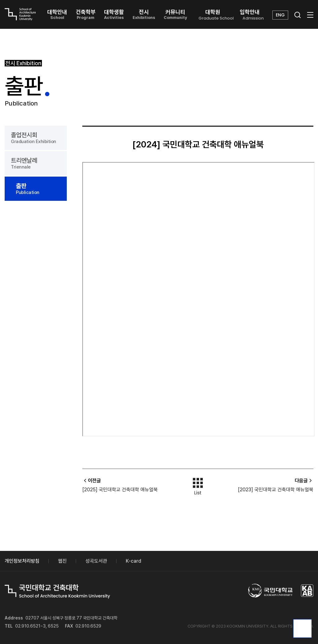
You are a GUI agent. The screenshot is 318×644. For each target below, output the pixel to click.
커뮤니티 (175, 14)
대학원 (216, 15)
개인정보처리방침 (22, 561)
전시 (144, 14)
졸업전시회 (36, 138)
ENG (280, 15)
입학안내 (253, 15)
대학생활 (114, 14)
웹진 (62, 561)
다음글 (304, 481)
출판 (38, 189)
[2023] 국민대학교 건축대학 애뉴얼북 (276, 490)
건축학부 (86, 14)
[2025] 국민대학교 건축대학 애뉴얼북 (120, 490)
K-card (134, 561)
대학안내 (57, 14)
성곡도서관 (96, 561)
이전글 (92, 481)
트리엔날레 (36, 163)
